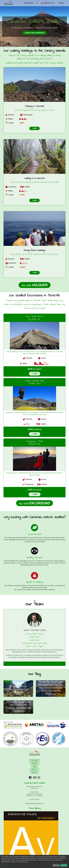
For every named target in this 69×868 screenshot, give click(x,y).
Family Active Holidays (35, 250)
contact (35, 773)
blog (35, 766)
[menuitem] (29, 3)
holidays (35, 763)
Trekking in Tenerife (34, 106)
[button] (37, 3)
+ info (34, 128)
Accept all (64, 865)
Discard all (56, 865)
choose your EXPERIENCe (35, 33)
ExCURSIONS (35, 760)
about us (34, 770)
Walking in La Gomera (35, 178)
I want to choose (6, 865)
